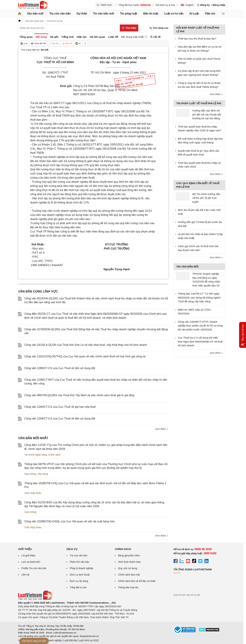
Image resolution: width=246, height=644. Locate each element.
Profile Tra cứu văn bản (34, 568)
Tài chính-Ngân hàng (36, 455)
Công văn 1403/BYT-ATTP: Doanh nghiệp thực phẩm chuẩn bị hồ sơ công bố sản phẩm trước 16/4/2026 (200, 326)
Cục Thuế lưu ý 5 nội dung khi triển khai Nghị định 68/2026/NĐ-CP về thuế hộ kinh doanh (200, 341)
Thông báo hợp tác (128, 587)
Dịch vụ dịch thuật (80, 575)
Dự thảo (82, 14)
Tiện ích (210, 14)
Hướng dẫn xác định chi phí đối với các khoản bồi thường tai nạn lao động (207, 114)
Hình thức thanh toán (129, 562)
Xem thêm (162, 429)
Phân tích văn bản (79, 562)
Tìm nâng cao (159, 28)
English (187, 5)
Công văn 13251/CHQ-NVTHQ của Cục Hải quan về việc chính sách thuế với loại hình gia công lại (85, 356)
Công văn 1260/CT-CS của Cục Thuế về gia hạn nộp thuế (60, 407)
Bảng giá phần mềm (129, 555)
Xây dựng (43, 474)
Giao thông (30, 474)
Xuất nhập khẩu (33, 493)
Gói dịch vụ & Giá (165, 5)
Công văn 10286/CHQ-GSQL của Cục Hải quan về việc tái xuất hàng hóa (69, 521)
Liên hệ (25, 575)
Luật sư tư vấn (174, 14)
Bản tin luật (151, 14)
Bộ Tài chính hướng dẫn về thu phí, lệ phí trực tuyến (206, 198)
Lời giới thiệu (28, 555)
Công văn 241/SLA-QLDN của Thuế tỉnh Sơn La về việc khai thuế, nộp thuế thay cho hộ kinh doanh (86, 345)
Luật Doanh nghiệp (51, 640)
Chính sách (54, 455)
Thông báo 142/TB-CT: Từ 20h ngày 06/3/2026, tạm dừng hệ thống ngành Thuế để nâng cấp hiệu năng (199, 297)
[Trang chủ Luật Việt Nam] (33, 5)
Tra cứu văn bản (60, 14)
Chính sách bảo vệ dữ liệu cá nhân (137, 581)
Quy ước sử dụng (128, 568)
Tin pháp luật (129, 14)
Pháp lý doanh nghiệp (81, 568)
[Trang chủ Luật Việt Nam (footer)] (35, 599)
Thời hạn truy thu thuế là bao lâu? (197, 39)
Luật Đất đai (70, 640)
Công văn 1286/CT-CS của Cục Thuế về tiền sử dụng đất (60, 368)
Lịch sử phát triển (31, 562)
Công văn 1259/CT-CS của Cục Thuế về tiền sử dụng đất (60, 419)
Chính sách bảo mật (129, 575)
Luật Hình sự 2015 (89, 640)
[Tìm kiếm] (129, 28)
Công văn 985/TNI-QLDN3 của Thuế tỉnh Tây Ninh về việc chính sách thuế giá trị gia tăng (79, 395)
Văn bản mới (35, 14)
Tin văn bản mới (104, 14)
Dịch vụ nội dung (79, 581)
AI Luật (194, 14)
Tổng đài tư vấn (78, 587)
